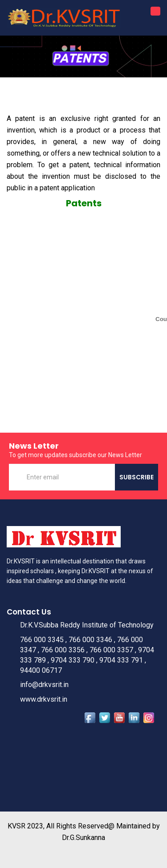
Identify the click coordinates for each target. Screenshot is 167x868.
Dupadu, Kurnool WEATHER (83, 760)
